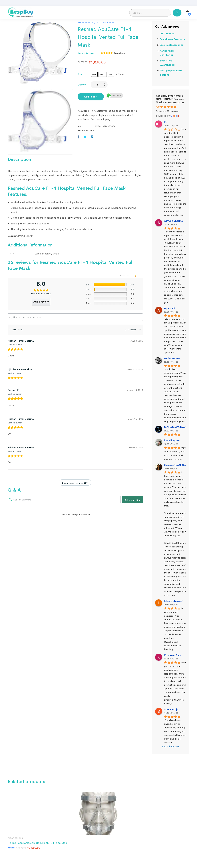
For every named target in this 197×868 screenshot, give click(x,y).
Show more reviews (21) (75, 483)
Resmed (90, 53)
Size (80, 74)
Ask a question (133, 500)
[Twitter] (85, 137)
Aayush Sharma (173, 221)
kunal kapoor (172, 440)
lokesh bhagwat (174, 601)
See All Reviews (171, 747)
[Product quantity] (99, 85)
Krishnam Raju (173, 655)
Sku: (80, 126)
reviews (119, 53)
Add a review (41, 302)
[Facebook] (79, 137)
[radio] (94, 74)
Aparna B (170, 308)
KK (166, 122)
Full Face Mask (106, 22)
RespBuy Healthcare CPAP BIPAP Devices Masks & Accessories (170, 99)
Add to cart (91, 97)
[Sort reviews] (132, 330)
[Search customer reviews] (75, 317)
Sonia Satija (171, 709)
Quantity (82, 85)
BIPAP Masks (86, 22)
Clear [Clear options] (121, 74)
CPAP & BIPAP (24, 236)
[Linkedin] (92, 137)
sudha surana (172, 358)
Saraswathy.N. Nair (176, 465)
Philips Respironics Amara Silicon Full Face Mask (38, 843)
